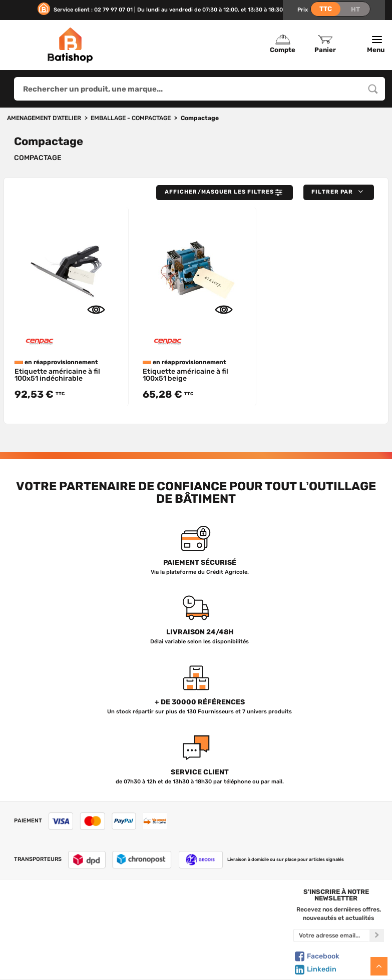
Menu (377, 45)
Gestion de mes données (242, 939)
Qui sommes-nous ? (52, 908)
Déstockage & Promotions (146, 959)
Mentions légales (52, 949)
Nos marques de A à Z (146, 918)
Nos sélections (146, 928)
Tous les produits (146, 908)
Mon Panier (242, 918)
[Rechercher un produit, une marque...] (373, 89)
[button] (339, 192)
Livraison (52, 959)
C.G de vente (52, 939)
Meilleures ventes (146, 949)
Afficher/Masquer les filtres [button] (225, 193)
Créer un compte (242, 908)
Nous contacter (52, 918)
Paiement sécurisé (242, 949)
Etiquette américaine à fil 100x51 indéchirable (57, 375)
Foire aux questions (52, 928)
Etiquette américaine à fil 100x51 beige (185, 375)
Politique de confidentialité (242, 928)
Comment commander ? (52, 970)
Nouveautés (146, 939)
